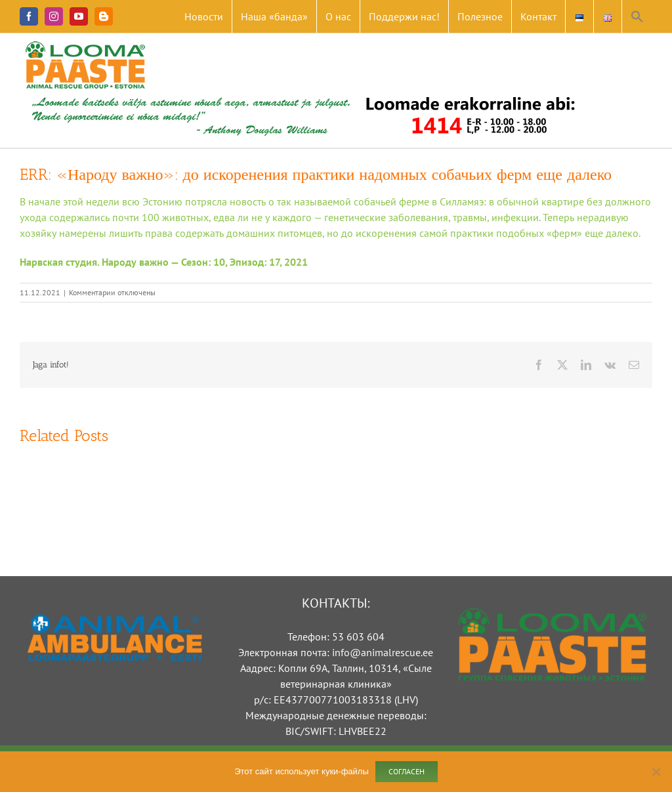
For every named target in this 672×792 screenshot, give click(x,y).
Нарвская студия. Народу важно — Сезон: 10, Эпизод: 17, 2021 (164, 262)
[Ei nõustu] (656, 772)
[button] (637, 16)
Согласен (407, 771)
